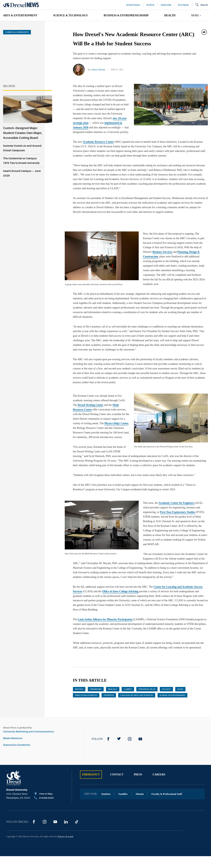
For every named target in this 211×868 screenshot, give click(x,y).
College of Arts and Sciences (137, 672)
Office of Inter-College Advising (120, 568)
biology (113, 666)
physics (79, 666)
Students (109, 672)
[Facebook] (108, 716)
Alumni (140, 771)
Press (138, 752)
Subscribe (166, 5)
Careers (159, 752)
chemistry (96, 666)
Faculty (166, 666)
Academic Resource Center (98, 137)
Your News (183, 5)
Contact (117, 752)
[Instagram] (130, 716)
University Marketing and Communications (28, 709)
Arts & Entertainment (20, 15)
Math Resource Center (112, 391)
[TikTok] (77, 799)
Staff (180, 666)
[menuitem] (24, 15)
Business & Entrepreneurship (126, 15)
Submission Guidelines (17, 722)
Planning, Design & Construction (155, 247)
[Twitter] (119, 716)
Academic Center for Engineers (170, 485)
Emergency (91, 752)
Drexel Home (133, 5)
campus (128, 666)
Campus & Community (17, 32)
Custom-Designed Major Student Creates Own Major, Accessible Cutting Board (22, 133)
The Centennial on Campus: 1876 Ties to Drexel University (21, 161)
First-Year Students (86, 672)
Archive (150, 5)
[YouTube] (140, 716)
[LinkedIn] (66, 799)
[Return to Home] (21, 5)
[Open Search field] (202, 5)
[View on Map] (44, 771)
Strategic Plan (147, 666)
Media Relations (13, 715)
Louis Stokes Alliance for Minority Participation (105, 597)
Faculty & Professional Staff (167, 771)
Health (170, 15)
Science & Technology (70, 15)
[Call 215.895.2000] (44, 775)
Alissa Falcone (98, 70)
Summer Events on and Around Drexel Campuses (22, 148)
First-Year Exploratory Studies (154, 494)
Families (123, 771)
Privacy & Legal (65, 813)
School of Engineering (172, 672)
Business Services (183, 243)
